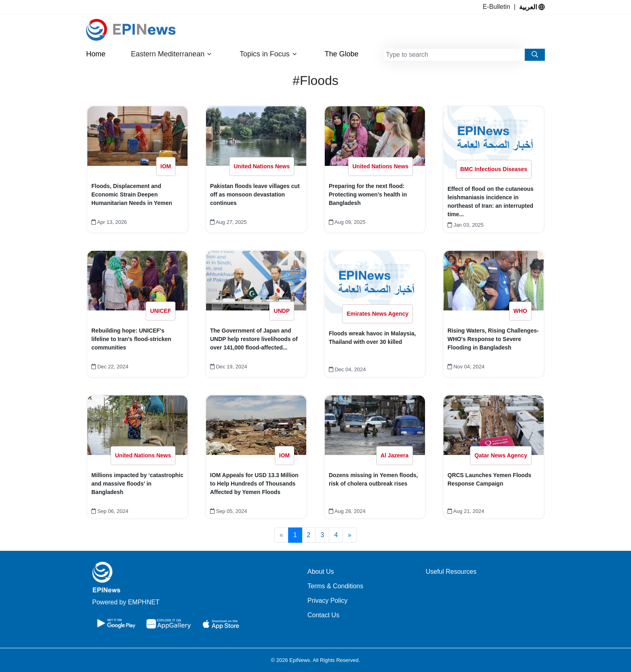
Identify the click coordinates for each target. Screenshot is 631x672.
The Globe (342, 54)
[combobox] (454, 55)
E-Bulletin (498, 7)
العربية (532, 7)
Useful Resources (451, 572)
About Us (321, 572)
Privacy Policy (328, 601)
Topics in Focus (269, 54)
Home (96, 54)
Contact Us (323, 615)
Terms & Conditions (335, 586)
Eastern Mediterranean (171, 54)
